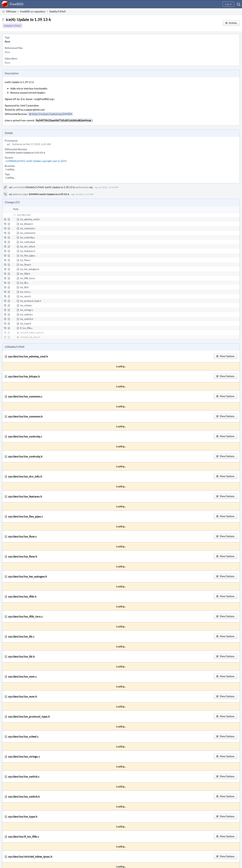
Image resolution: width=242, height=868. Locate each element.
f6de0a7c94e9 (12, 26)
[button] (228, 4)
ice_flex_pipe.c (28, 256)
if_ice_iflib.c (26, 328)
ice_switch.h (27, 319)
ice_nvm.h (25, 296)
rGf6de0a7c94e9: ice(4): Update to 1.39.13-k (50, 187)
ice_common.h (28, 233)
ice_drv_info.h (28, 246)
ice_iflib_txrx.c (28, 278)
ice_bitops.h (26, 224)
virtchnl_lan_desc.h (30, 337)
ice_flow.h (25, 265)
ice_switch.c (26, 314)
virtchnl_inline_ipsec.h (32, 333)
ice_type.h (26, 323)
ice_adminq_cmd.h (30, 219)
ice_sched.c (26, 305)
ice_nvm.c (25, 292)
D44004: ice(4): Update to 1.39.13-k (25, 153)
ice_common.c (28, 228)
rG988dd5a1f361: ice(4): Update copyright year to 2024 (36, 161)
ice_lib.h (24, 287)
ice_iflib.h (25, 274)
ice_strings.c (27, 310)
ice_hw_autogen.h (30, 269)
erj (8, 144)
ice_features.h (28, 251)
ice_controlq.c (27, 237)
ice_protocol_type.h (31, 301)
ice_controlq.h (28, 242)
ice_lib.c (24, 283)
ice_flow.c (25, 260)
